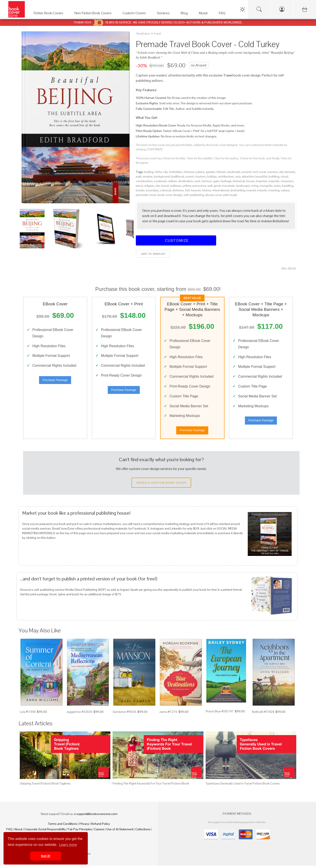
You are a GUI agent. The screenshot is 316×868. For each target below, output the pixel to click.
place (139, 186)
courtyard (160, 181)
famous (207, 181)
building (274, 176)
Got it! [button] (46, 856)
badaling (288, 186)
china (158, 172)
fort (187, 190)
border (140, 190)
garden (211, 172)
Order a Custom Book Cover (161, 485)
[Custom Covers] (135, 14)
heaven (196, 190)
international (221, 190)
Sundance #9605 (124, 714)
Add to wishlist (153, 254)
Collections (143, 832)
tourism (201, 176)
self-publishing (194, 195)
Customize (176, 240)
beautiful (261, 176)
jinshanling (238, 190)
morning (274, 190)
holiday (212, 176)
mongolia (266, 186)
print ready (230, 195)
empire (148, 176)
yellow (187, 186)
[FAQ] (223, 14)
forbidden (176, 172)
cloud (284, 176)
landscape (243, 186)
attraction (248, 176)
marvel (251, 190)
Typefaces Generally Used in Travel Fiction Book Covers (243, 786)
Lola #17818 (28, 714)
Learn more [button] (68, 845)
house (250, 181)
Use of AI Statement (120, 832)
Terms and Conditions (63, 826)
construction (144, 181)
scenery (272, 172)
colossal (165, 190)
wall (210, 186)
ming (255, 186)
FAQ (9, 832)
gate (216, 181)
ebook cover (214, 195)
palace (200, 172)
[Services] (164, 14)
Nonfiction (143, 34)
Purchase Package (55, 381)
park (139, 176)
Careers (99, 832)
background (162, 176)
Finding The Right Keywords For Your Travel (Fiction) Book (151, 786)
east (197, 181)
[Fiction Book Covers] (50, 14)
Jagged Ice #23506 (79, 714)
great (217, 186)
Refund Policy (101, 826)
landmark (234, 172)
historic (221, 172)
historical (239, 181)
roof (255, 172)
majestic (274, 181)
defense (178, 190)
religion (149, 186)
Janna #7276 (168, 714)
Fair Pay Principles (80, 832)
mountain (228, 186)
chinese (189, 172)
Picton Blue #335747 (220, 714)
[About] (204, 14)
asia (238, 176)
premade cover (146, 195)
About (18, 832)
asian (277, 186)
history (207, 190)
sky (158, 186)
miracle (262, 190)
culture (172, 181)
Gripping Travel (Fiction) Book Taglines (45, 786)
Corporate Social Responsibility (45, 832)
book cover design (170, 195)
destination (186, 181)
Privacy (84, 826)
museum (287, 181)
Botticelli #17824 (263, 714)
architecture (226, 176)
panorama (199, 186)
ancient (246, 172)
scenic (190, 176)
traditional (178, 176)
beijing (149, 172)
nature (285, 190)
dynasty (290, 172)
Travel (157, 34)
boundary (152, 190)
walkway (176, 186)
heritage (226, 181)
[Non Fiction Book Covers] (94, 14)
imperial (261, 181)
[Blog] (185, 14)
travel (165, 186)
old (281, 172)
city (166, 172)
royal (263, 172)
